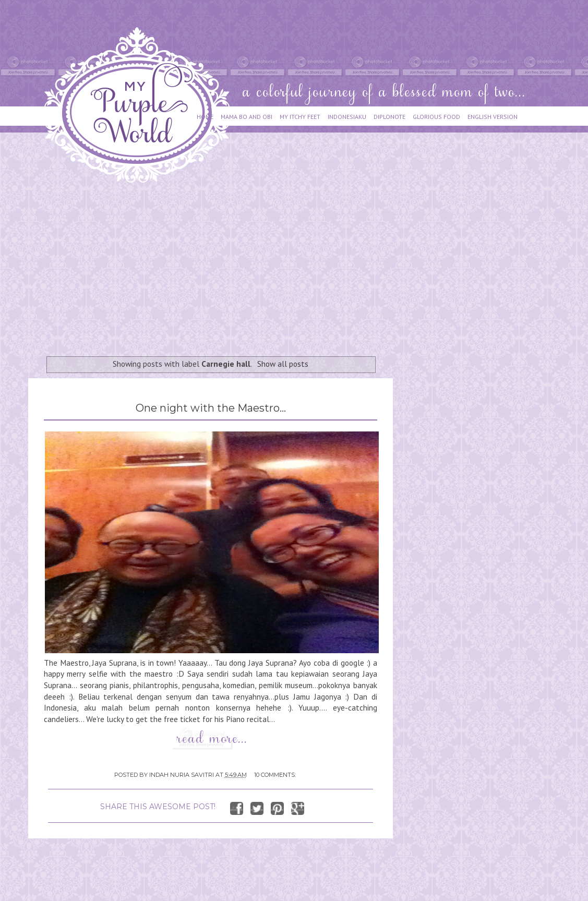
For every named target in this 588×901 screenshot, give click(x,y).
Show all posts (283, 364)
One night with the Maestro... (211, 408)
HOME (205, 117)
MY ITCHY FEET (300, 117)
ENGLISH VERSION (493, 117)
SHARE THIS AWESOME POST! (158, 807)
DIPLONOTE (389, 117)
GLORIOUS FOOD (436, 117)
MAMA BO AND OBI (247, 117)
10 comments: (275, 775)
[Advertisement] (214, 265)
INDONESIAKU (347, 117)
